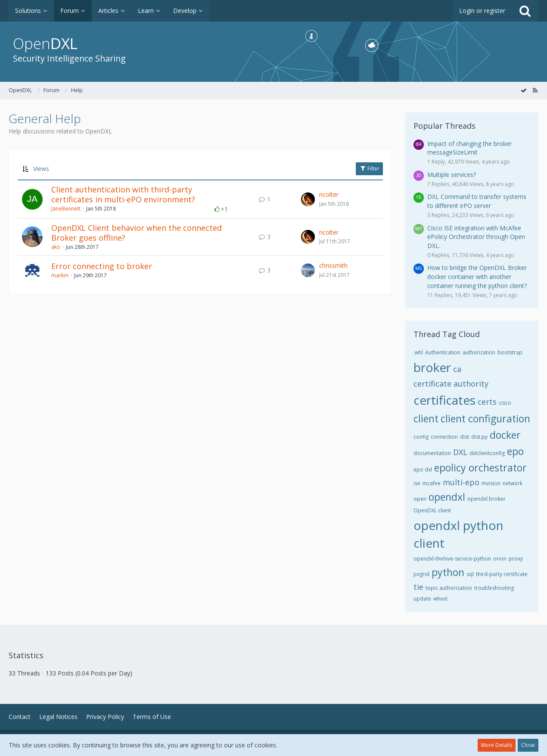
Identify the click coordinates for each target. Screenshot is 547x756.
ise (417, 483)
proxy (516, 559)
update (422, 599)
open (420, 499)
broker (432, 367)
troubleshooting (494, 588)
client (426, 418)
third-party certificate (502, 574)
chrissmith (333, 265)
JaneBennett (66, 209)
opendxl (447, 497)
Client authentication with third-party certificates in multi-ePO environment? (123, 195)
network (513, 483)
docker (505, 435)
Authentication (443, 352)
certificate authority (451, 384)
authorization (479, 352)
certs (487, 402)
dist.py (479, 437)
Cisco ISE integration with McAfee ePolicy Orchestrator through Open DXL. (476, 237)
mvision (491, 483)
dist (465, 437)
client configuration (485, 418)
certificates (444, 400)
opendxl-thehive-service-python (452, 559)
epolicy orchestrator (480, 468)
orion (500, 559)
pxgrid (421, 574)
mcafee (432, 483)
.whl (418, 352)
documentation (432, 453)
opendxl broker (486, 499)
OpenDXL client (432, 510)
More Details (497, 745)
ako (56, 247)
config (421, 437)
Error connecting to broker (102, 266)
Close (528, 745)
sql (470, 574)
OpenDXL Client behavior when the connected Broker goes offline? (137, 233)
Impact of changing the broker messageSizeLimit (469, 148)
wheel (440, 599)
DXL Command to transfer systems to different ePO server (477, 201)
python (448, 572)
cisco (505, 403)
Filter (369, 169)
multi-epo (461, 482)
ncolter (329, 194)
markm (60, 275)
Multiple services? (452, 175)
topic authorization (449, 588)
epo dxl (423, 469)
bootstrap (510, 352)
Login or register (482, 11)
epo (515, 451)
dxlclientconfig (487, 453)
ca (457, 369)
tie (418, 587)
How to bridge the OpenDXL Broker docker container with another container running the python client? (477, 276)
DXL (460, 452)
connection (444, 437)
